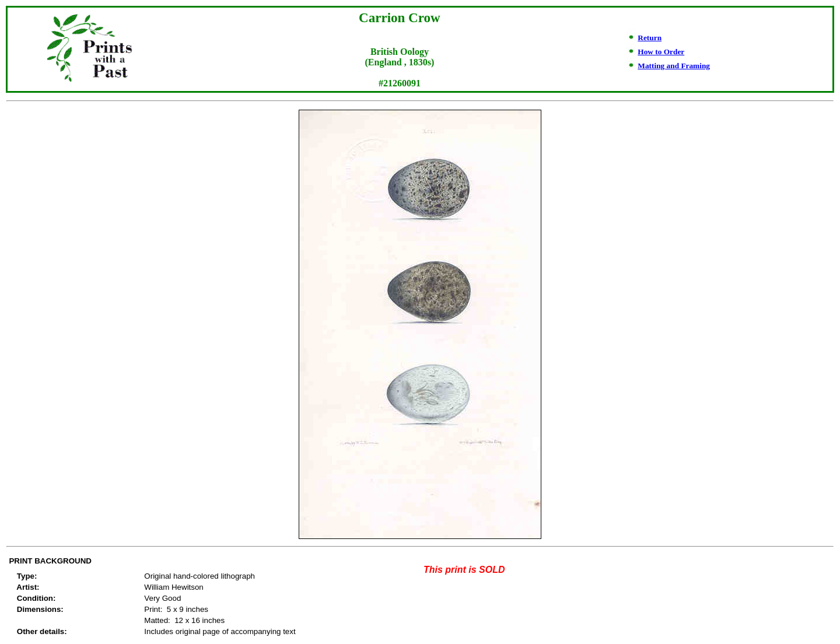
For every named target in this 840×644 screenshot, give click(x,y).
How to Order (661, 52)
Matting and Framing (674, 66)
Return (650, 38)
